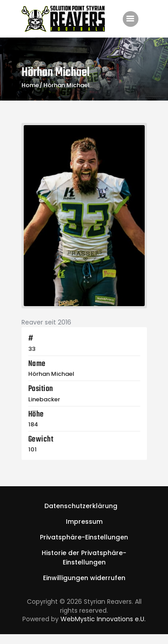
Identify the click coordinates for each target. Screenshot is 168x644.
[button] (84, 537)
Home (30, 85)
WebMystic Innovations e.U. (103, 619)
